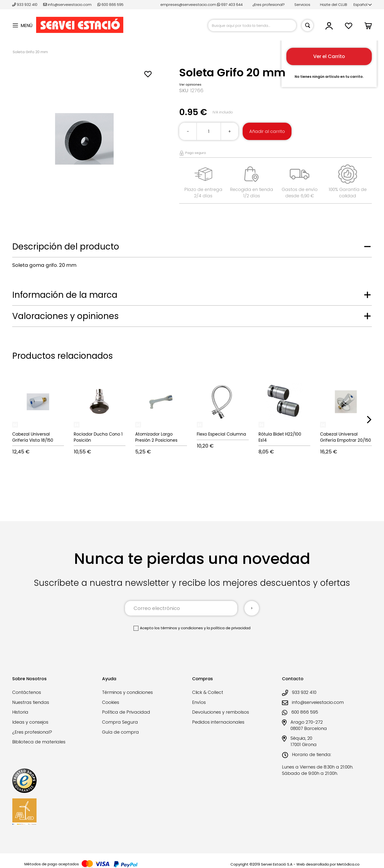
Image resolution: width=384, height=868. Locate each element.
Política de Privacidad (126, 712)
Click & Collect (208, 692)
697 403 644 (230, 5)
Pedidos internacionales (218, 722)
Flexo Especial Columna (221, 434)
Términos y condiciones (127, 692)
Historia (20, 712)
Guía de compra (120, 732)
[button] (363, 5)
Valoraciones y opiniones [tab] (65, 316)
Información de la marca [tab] (65, 295)
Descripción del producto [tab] (66, 246)
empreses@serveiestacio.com (188, 5)
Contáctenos (27, 692)
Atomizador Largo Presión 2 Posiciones (156, 437)
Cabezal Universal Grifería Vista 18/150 (33, 437)
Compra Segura (120, 722)
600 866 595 (110, 5)
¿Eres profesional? (269, 5)
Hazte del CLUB (334, 5)
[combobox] (252, 25)
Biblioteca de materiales (39, 742)
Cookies (111, 702)
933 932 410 (25, 5)
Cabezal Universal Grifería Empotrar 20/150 (346, 437)
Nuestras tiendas (31, 702)
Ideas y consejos (30, 722)
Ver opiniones (190, 85)
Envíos (199, 702)
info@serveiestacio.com (67, 5)
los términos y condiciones (179, 628)
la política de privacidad (229, 628)
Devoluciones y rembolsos (221, 712)
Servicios (302, 5)
